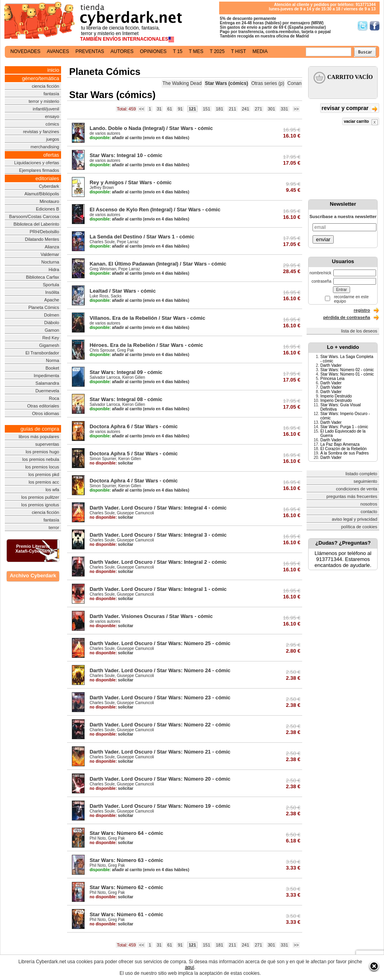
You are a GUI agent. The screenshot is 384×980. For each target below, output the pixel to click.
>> (296, 109)
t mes (196, 51)
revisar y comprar (350, 109)
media (260, 51)
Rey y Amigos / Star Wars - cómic (131, 182)
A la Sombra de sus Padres (344, 453)
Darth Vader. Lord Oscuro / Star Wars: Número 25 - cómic (160, 643)
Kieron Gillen (134, 377)
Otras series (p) (268, 83)
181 (220, 109)
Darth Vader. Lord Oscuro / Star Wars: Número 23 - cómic (160, 698)
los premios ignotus (40, 505)
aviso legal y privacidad (354, 519)
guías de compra (40, 429)
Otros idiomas (46, 413)
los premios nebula (41, 459)
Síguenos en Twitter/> (363, 26)
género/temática (41, 78)
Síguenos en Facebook (375, 26)
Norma (52, 360)
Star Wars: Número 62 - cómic (126, 887)
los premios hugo (42, 452)
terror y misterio (44, 101)
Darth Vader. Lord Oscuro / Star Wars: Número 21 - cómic (160, 752)
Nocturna (50, 262)
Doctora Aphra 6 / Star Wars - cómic (134, 426)
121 (192, 109)
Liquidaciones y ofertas (37, 163)
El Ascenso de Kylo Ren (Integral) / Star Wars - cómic (155, 210)
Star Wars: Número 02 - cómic (347, 370)
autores (122, 51)
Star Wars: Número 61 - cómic (126, 914)
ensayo (52, 116)
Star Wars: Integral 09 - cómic (126, 372)
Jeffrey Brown (102, 188)
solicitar (111, 463)
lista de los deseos (359, 331)
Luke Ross (99, 296)
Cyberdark (49, 186)
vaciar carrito (361, 122)
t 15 (178, 51)
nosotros (369, 504)
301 (271, 109)
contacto (369, 512)
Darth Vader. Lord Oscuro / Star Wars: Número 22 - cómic (160, 725)
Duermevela (47, 391)
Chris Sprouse (102, 350)
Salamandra (47, 383)
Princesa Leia (332, 379)
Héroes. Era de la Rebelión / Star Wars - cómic (146, 345)
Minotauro (49, 201)
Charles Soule (102, 242)
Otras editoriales (43, 406)
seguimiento (365, 481)
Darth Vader (331, 365)
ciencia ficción (46, 86)
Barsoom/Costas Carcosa (34, 216)
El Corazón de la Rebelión (343, 449)
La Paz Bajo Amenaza (340, 444)
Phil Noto (98, 838)
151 (206, 109)
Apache (52, 300)
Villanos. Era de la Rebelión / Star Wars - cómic (147, 318)
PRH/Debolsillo (44, 232)
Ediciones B (48, 209)
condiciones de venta (357, 489)
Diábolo (52, 323)
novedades (25, 51)
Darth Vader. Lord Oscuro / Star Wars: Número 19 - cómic (160, 806)
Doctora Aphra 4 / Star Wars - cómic (134, 481)
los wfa (52, 490)
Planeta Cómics (44, 307)
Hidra (54, 270)
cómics (52, 124)
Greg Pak (125, 350)
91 (180, 109)
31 (159, 109)
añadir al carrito (116, 138)
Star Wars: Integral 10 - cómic (126, 155)
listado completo (362, 474)
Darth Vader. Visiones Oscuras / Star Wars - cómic (151, 616)
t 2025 (217, 51)
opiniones (153, 51)
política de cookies (359, 527)
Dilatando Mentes (42, 239)
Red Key (51, 338)
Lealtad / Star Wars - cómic (123, 291)
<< (142, 109)
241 (245, 109)
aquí (189, 967)
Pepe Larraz (128, 242)
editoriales (47, 178)
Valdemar (50, 254)
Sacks (116, 296)
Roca (54, 398)
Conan (294, 83)
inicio (53, 70)
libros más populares (39, 437)
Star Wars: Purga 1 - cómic (344, 427)
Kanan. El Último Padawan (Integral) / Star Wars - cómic (158, 264)
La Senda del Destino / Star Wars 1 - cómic (142, 237)
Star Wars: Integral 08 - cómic (126, 399)
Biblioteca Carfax (43, 277)
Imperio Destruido (336, 396)
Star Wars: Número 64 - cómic (126, 833)
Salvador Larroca (105, 377)
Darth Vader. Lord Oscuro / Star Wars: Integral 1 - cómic (158, 589)
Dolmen (51, 315)
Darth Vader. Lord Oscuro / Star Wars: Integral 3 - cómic (158, 535)
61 (170, 109)
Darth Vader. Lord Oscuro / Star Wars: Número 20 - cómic (160, 779)
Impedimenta (47, 376)
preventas (90, 51)
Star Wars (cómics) (226, 83)
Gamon (52, 330)
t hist (239, 51)
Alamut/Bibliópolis (42, 194)
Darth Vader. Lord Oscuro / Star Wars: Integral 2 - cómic (158, 562)
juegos (53, 139)
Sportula (51, 285)
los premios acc (44, 482)
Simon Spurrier (103, 459)
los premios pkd (44, 474)
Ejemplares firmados (39, 170)
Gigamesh (49, 345)
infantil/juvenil (46, 109)
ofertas (51, 155)
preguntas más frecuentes (352, 496)
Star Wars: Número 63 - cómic (126, 860)
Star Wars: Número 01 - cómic (347, 374)
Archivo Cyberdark (33, 576)
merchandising (45, 147)
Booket (52, 368)
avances (58, 51)
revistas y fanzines (41, 132)
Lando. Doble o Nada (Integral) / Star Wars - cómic (151, 128)
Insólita (52, 292)
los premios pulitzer (40, 497)
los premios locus (42, 467)
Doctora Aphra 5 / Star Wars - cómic (134, 454)
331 (284, 109)
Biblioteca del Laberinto (36, 224)
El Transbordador (42, 353)
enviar (323, 239)
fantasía (51, 94)
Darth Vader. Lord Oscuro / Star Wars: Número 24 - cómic (160, 670)
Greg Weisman (103, 269)
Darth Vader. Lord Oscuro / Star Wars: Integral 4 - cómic (158, 508)
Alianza (52, 247)
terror (54, 527)
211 (232, 109)
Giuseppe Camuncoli (136, 513)
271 (258, 109)
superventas (47, 444)
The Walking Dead (182, 83)
